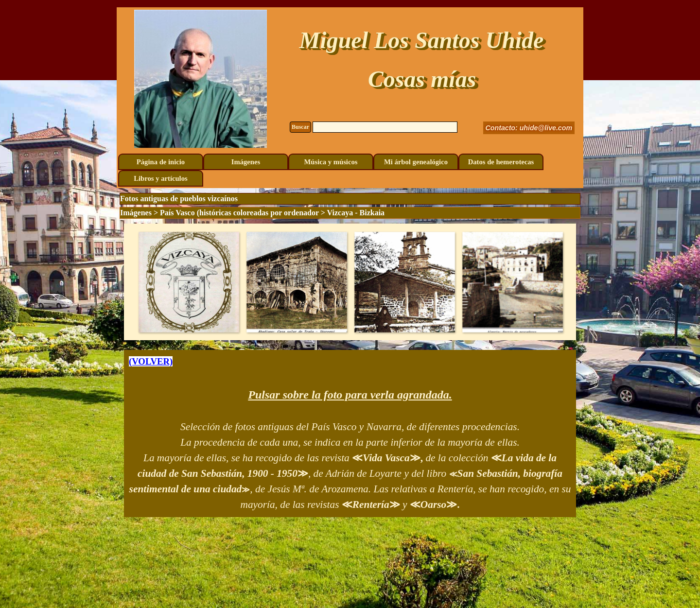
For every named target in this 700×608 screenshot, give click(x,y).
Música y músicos (331, 162)
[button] (189, 282)
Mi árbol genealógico (416, 162)
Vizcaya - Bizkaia (356, 213)
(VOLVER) (151, 361)
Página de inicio (161, 162)
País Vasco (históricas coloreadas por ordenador (239, 213)
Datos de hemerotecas (501, 162)
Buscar (300, 127)
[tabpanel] (350, 434)
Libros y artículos (160, 178)
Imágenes (246, 162)
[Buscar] (385, 127)
